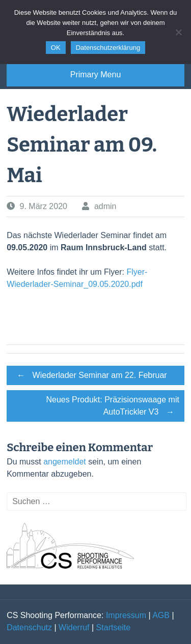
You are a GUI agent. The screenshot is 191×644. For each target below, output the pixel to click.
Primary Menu (96, 75)
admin (105, 206)
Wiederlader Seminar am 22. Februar (89, 375)
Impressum (126, 615)
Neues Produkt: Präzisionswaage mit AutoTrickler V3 (112, 407)
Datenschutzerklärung (108, 48)
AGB (161, 615)
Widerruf (74, 627)
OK (56, 48)
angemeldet (65, 462)
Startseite (114, 627)
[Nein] (178, 32)
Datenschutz (29, 627)
